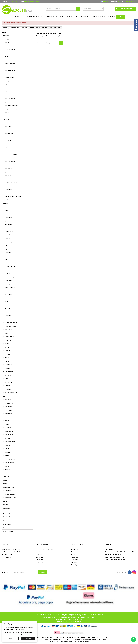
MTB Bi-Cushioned (11, 70)
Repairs (7, 386)
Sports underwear (11, 172)
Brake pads (8, 330)
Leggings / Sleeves (11, 154)
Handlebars (8, 316)
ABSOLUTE (8, 524)
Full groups (8, 305)
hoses (7, 424)
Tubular (7, 358)
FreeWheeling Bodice (12, 277)
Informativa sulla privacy (13, 634)
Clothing (6, 81)
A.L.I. (6, 521)
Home (4, 32)
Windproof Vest (10, 442)
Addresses (74, 560)
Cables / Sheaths (10, 267)
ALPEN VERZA (9, 531)
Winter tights (9, 435)
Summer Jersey (10, 459)
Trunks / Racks (9, 235)
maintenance (8, 372)
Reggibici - (8, 389)
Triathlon (7, 470)
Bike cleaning (9, 382)
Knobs (7, 319)
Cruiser (7, 53)
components (8, 249)
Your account (77, 545)
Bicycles (6, 35)
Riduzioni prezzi (7, 555)
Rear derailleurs (10, 291)
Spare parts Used (10, 498)
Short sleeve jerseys (11, 105)
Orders (73, 555)
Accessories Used (11, 494)
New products (6, 557)
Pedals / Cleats (10, 337)
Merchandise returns (77, 552)
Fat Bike (7, 60)
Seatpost (8, 340)
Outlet (5, 480)
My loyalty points (76, 565)
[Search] (63, 9)
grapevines (8, 365)
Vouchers (74, 562)
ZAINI (6, 246)
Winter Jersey (9, 463)
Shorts (7, 112)
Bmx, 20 (7, 42)
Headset (7, 354)
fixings (5, 204)
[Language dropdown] (106, 2)
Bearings (8, 284)
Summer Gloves (10, 98)
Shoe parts (8, 414)
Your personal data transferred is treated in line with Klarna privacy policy (69, 641)
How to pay (40, 552)
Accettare (28, 638)
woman (7, 438)
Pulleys (7, 344)
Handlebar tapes (10, 326)
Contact (109, 545)
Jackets (7, 95)
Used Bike (8, 491)
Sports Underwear (11, 102)
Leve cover (8, 281)
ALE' (6, 528)
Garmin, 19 (7, 200)
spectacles (8, 225)
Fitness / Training (10, 77)
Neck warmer (9, 190)
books (5, 484)
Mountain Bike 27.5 (11, 63)
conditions (39, 557)
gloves (7, 449)
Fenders (7, 228)
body (6, 473)
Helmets (7, 214)
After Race (8, 144)
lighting (7, 221)
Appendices (9, 232)
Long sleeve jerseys (11, 109)
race (6, 46)
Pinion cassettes (10, 263)
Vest (6, 91)
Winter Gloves (9, 165)
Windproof (8, 88)
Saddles (7, 351)
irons (6, 260)
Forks (6, 302)
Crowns (7, 274)
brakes (7, 298)
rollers (5, 505)
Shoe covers (9, 151)
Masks (7, 456)
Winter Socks (9, 133)
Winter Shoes (9, 407)
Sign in (120, 2)
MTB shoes (8, 400)
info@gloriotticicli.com (32, 2)
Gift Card (6, 508)
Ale (4, 417)
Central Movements (11, 323)
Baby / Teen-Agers (11, 39)
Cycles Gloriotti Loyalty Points (11, 549)
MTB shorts (8, 176)
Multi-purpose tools (11, 393)
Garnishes (8, 309)
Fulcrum (6, 477)
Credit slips (74, 557)
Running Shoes (9, 410)
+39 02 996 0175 (12, 2)
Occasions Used (9, 487)
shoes (5, 396)
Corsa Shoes (9, 403)
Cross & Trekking (10, 49)
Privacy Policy (61, 621)
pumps (7, 379)
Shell (6, 270)
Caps (6, 137)
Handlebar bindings (11, 253)
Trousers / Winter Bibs (12, 116)
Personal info (75, 549)
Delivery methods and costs (45, 549)
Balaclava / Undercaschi (13, 197)
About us (39, 555)
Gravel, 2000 (9, 74)
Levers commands (11, 312)
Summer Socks (10, 130)
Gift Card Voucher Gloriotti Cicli (11, 552)
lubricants (8, 375)
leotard (7, 84)
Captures (8, 256)
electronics (8, 218)
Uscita (11, 638)
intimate (7, 452)
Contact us (40, 562)
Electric (7, 56)
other (5, 501)
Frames (7, 361)
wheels (7, 347)
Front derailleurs (10, 288)
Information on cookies (74, 621)
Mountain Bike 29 (10, 67)
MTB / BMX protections (12, 242)
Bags (6, 211)
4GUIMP (7, 517)
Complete (8, 140)
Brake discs (8, 295)
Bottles (7, 207)
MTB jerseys (8, 169)
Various (7, 239)
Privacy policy (41, 560)
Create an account (130, 2)
